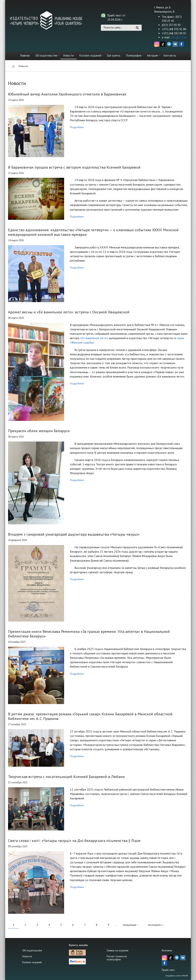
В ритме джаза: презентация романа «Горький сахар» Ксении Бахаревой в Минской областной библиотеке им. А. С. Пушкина (90, 716)
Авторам (152, 55)
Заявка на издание (118, 950)
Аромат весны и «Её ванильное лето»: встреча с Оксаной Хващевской (69, 312)
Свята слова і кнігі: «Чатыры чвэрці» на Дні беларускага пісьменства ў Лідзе (74, 841)
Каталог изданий (90, 55)
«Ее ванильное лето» (94, 338)
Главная (25, 55)
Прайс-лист (168, 970)
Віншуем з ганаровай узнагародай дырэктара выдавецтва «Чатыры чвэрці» (74, 534)
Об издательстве (46, 55)
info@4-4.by (179, 37)
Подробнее (77, 127)
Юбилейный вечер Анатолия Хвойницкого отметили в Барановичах (67, 94)
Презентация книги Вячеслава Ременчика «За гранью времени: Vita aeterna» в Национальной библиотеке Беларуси (89, 634)
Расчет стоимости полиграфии (117, 958)
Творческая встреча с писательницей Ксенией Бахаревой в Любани (66, 777)
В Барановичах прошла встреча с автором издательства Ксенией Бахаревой (74, 167)
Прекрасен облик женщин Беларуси (39, 431)
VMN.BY (185, 976)
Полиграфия (134, 55)
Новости (68, 55)
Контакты (170, 55)
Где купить (114, 55)
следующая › (130, 925)
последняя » (155, 925)
